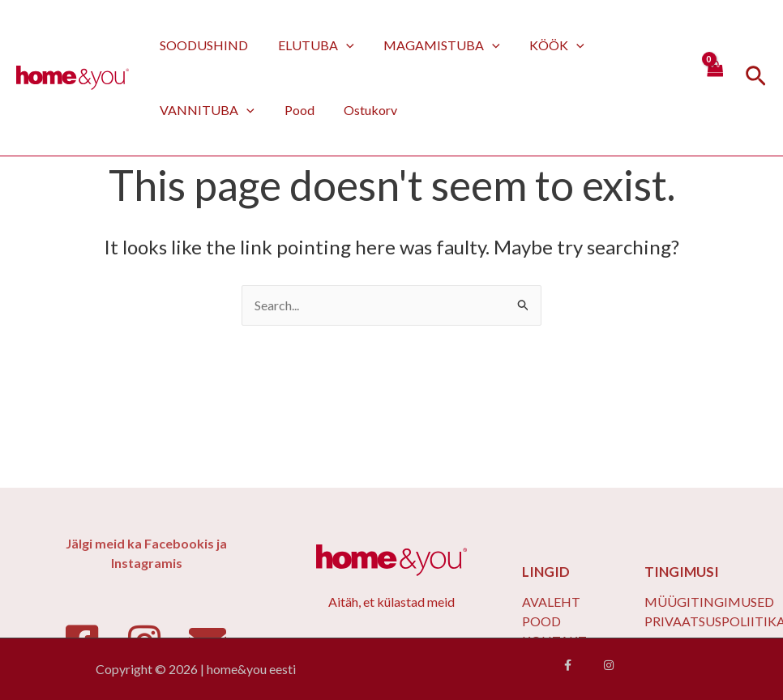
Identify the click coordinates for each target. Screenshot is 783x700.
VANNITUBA (205, 110)
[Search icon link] (756, 78)
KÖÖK (544, 45)
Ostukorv (362, 110)
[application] (340, 45)
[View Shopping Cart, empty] (714, 77)
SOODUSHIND (202, 45)
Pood (294, 110)
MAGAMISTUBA (433, 45)
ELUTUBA (310, 45)
